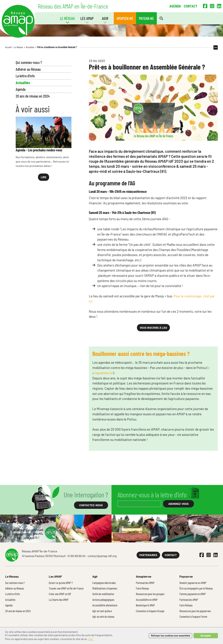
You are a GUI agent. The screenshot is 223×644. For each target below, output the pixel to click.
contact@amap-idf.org (102, 556)
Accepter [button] (206, 636)
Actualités (30, 47)
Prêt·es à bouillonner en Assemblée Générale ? (57, 47)
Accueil (8, 47)
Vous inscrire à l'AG (153, 328)
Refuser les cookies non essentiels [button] (171, 636)
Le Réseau (19, 47)
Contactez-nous (91, 505)
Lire (44, 177)
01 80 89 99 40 (76, 556)
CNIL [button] (91, 639)
